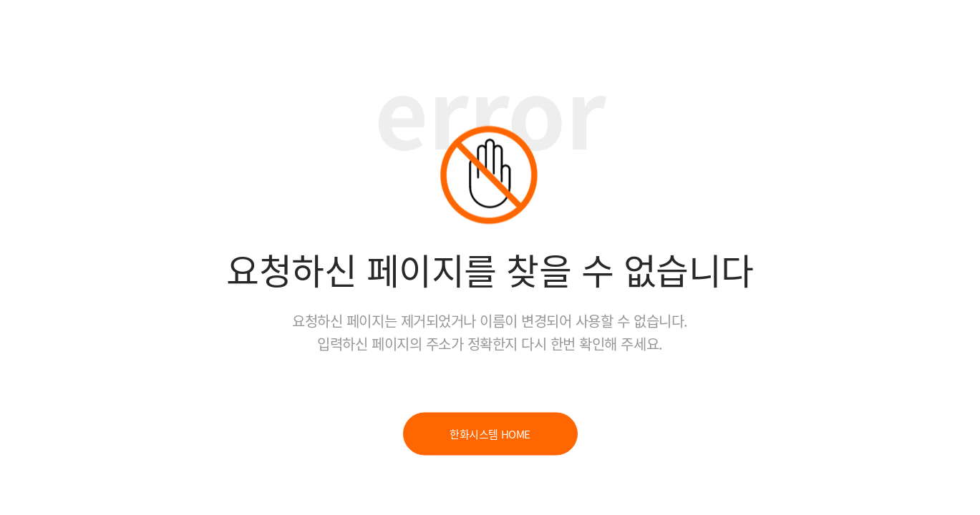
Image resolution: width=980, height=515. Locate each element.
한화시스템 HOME (490, 434)
